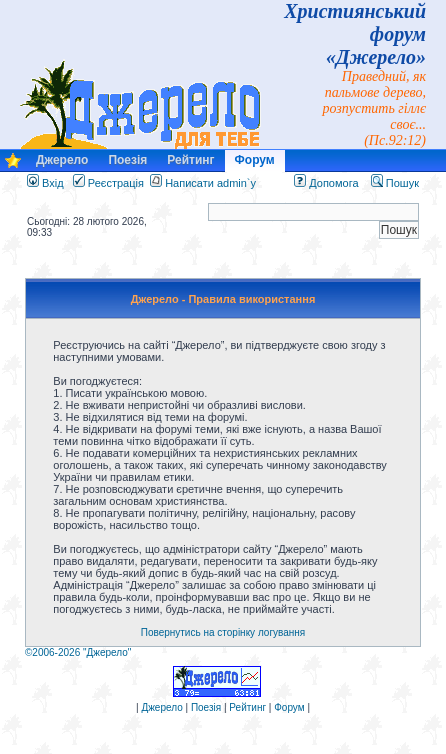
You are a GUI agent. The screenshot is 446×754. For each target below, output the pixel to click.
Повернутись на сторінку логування (223, 632)
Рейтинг (190, 160)
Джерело (62, 160)
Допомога (326, 183)
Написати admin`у (210, 183)
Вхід (45, 183)
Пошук (395, 183)
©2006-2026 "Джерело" (78, 652)
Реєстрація (108, 183)
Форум (255, 160)
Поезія (127, 160)
